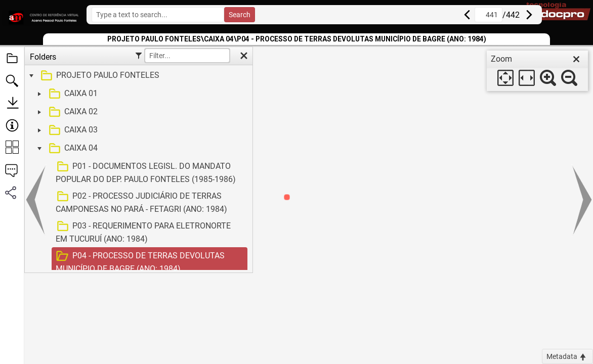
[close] (576, 59)
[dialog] (537, 71)
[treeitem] (137, 76)
